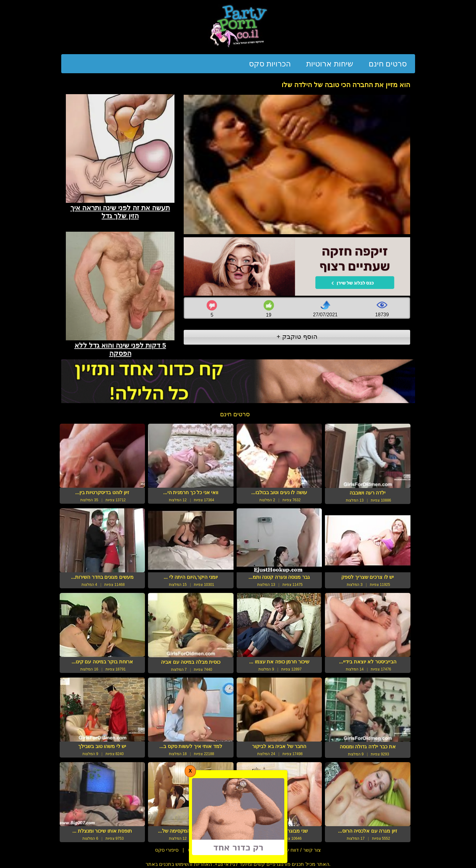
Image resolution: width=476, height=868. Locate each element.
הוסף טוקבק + (297, 336)
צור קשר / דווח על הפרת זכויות (288, 850)
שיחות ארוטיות (330, 64)
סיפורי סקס (167, 850)
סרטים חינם (388, 64)
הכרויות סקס (270, 64)
